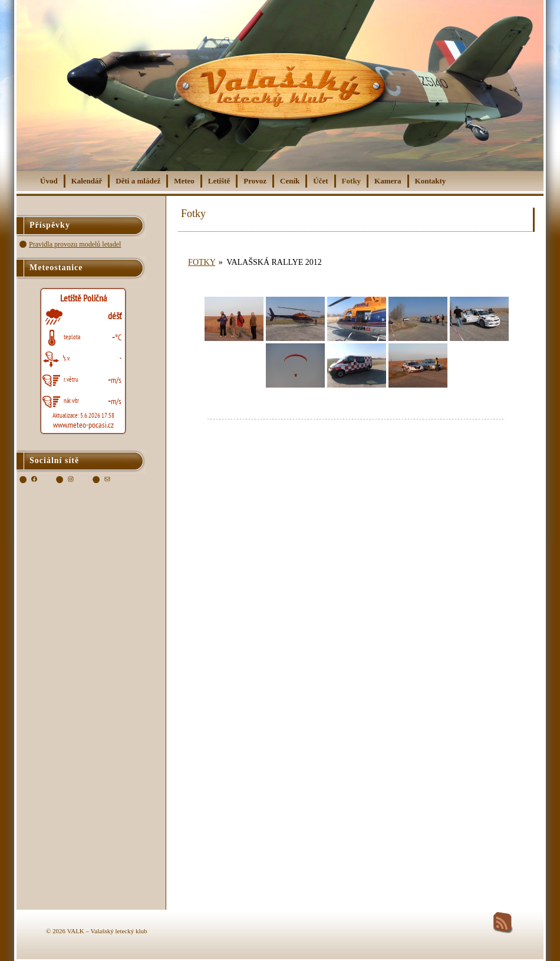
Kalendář (87, 181)
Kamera (388, 181)
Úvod (49, 181)
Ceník (290, 181)
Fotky (352, 181)
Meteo (184, 181)
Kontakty (431, 181)
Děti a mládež (138, 181)
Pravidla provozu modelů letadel (75, 244)
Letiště (219, 181)
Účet (320, 181)
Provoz (255, 181)
